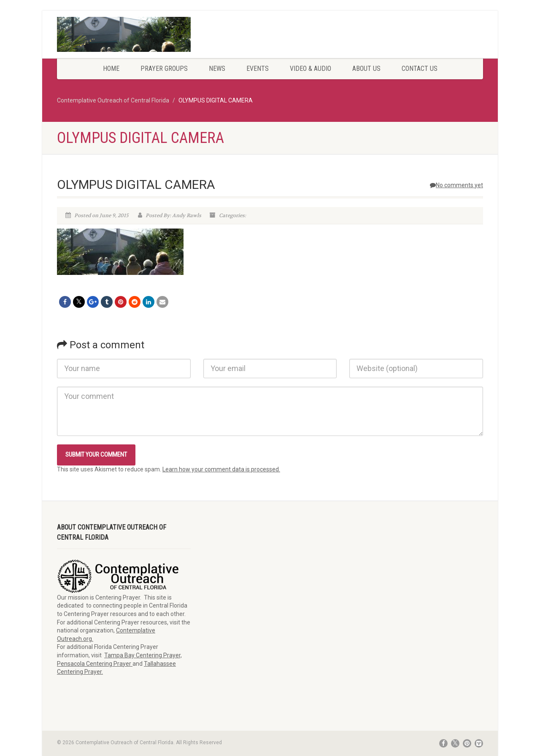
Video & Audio (310, 69)
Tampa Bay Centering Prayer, (143, 655)
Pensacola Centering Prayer (95, 664)
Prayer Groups (164, 69)
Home (111, 69)
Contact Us (420, 69)
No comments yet (456, 185)
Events (258, 69)
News (217, 69)
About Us (366, 69)
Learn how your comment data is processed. (221, 469)
